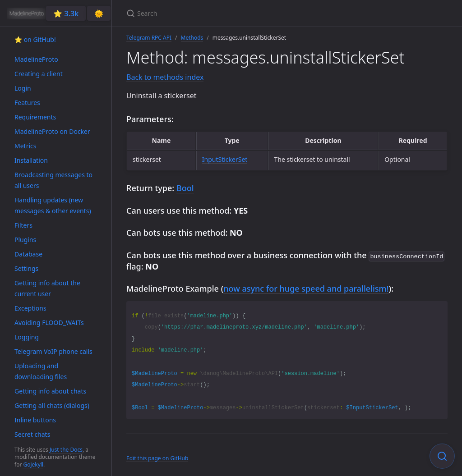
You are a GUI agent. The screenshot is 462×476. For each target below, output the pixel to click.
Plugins (25, 240)
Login (23, 88)
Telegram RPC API (149, 38)
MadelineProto (36, 59)
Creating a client (39, 74)
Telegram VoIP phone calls (53, 351)
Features (27, 103)
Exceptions (30, 308)
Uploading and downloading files (41, 371)
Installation (31, 160)
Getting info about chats (50, 391)
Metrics (25, 146)
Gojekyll (33, 465)
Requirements (35, 117)
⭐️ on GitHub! (35, 39)
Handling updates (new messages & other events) (53, 205)
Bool (185, 188)
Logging (27, 337)
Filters (23, 225)
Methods (192, 38)
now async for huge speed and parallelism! (306, 288)
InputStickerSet (225, 159)
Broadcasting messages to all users (53, 180)
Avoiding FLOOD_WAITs (49, 323)
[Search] (233, 13)
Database (28, 254)
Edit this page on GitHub (157, 457)
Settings (26, 268)
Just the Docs (66, 450)
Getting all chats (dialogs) (52, 405)
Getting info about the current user (47, 288)
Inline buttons (35, 420)
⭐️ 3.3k (66, 14)
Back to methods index (165, 77)
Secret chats (32, 434)
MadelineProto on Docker (52, 131)
